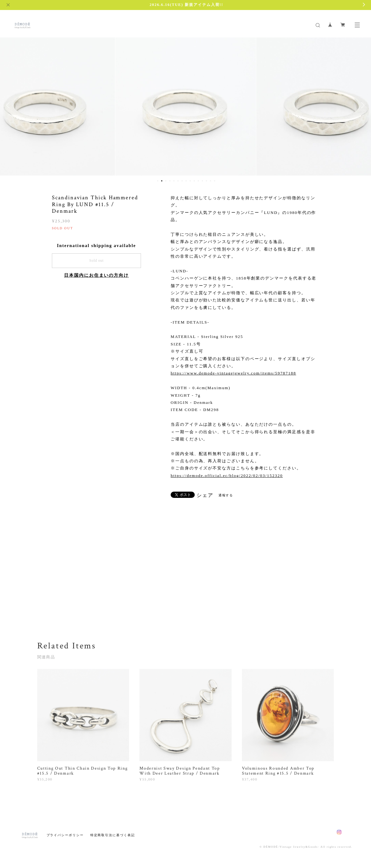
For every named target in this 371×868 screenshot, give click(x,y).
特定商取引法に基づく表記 (113, 835)
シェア (205, 495)
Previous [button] (9, 105)
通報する (226, 495)
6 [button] (178, 181)
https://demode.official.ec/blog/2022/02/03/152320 (227, 476)
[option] (186, 105)
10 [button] (194, 181)
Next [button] (362, 105)
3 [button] (166, 181)
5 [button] (174, 181)
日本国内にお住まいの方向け (96, 275)
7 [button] (182, 181)
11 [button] (198, 181)
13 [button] (206, 181)
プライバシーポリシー (65, 835)
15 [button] (214, 181)
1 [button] (158, 181)
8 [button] (186, 181)
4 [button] (170, 181)
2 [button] (162, 181)
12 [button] (202, 181)
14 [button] (210, 181)
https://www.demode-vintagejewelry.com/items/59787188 (233, 373)
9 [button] (190, 181)
